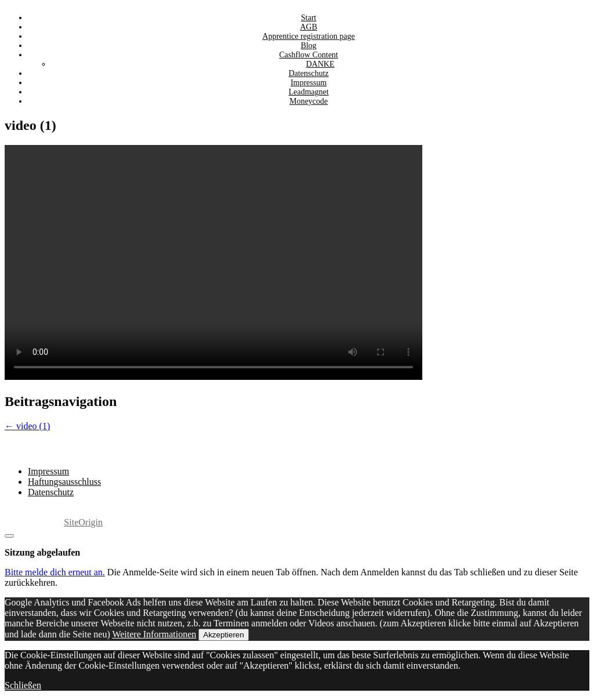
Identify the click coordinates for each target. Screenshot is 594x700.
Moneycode (309, 101)
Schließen (23, 685)
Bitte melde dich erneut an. (55, 572)
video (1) (27, 426)
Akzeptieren (223, 635)
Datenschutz (51, 492)
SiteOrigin (83, 522)
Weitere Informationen (154, 634)
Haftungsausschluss (64, 482)
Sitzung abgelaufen (42, 552)
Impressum (48, 471)
